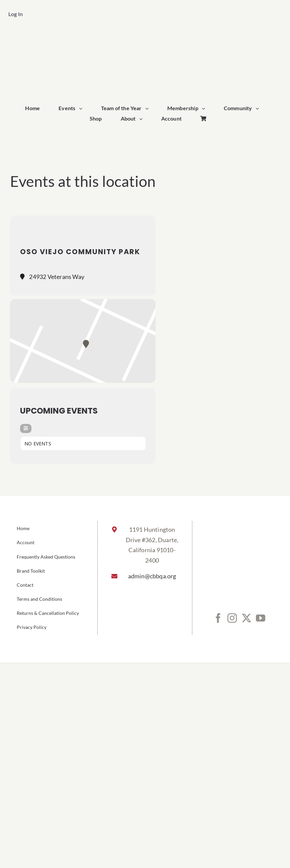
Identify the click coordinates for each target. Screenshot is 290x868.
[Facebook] (218, 618)
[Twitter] (247, 618)
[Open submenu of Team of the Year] (149, 109)
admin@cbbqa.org (152, 576)
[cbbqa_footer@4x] (145, 39)
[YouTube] (261, 618)
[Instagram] (232, 618)
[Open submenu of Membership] (205, 109)
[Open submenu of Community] (259, 109)
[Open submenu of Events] (82, 109)
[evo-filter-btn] (26, 428)
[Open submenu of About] (142, 119)
